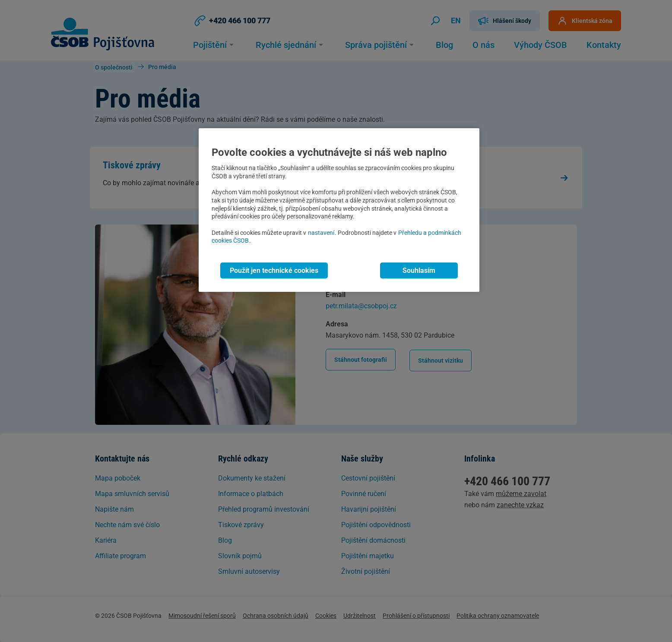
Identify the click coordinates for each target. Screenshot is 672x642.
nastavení (321, 233)
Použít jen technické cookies (274, 270)
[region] (339, 210)
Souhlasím (419, 270)
